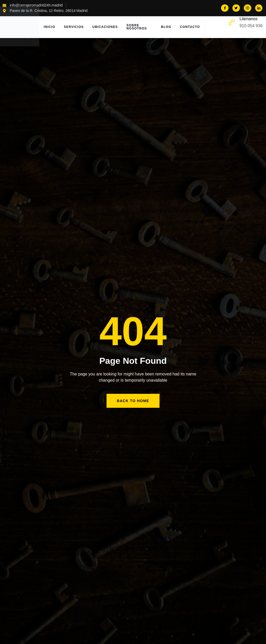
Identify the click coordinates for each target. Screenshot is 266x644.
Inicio (50, 27)
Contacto (190, 27)
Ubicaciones (107, 27)
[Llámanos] (232, 23)
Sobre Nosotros (139, 27)
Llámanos (249, 19)
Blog (166, 27)
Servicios (75, 27)
